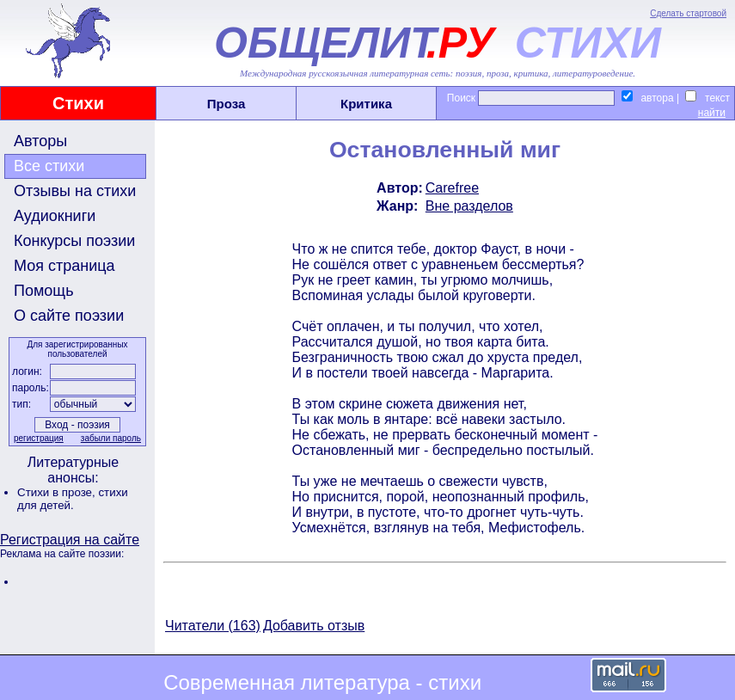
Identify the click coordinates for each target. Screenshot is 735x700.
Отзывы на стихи (75, 191)
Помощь (44, 291)
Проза (227, 104)
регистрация (39, 438)
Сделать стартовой (688, 13)
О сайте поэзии (69, 316)
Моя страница (64, 266)
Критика (366, 104)
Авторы (40, 141)
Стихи (78, 103)
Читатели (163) (213, 626)
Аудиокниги (55, 216)
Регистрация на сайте (70, 540)
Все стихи (49, 166)
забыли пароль (111, 438)
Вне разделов (469, 206)
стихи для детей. (73, 499)
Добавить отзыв (314, 626)
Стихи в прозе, (58, 492)
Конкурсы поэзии (74, 241)
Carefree (452, 188)
